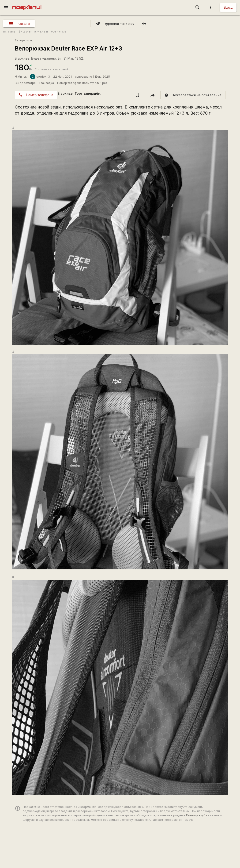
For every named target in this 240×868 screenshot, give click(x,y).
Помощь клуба (197, 815)
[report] (193, 95)
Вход (228, 7)
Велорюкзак (24, 40)
